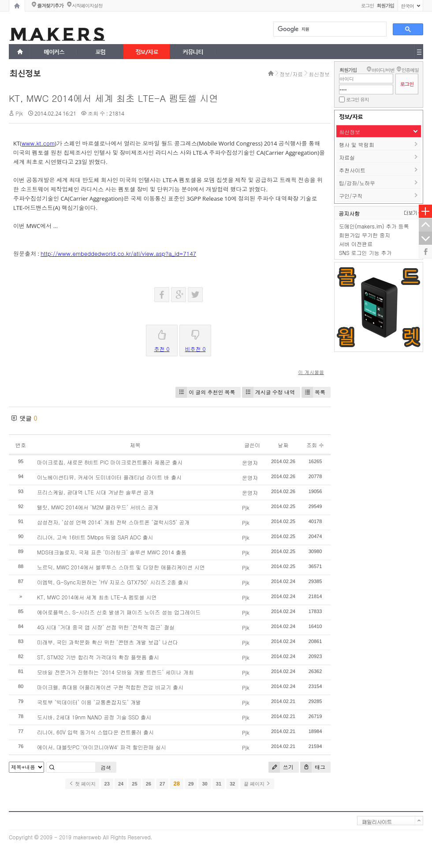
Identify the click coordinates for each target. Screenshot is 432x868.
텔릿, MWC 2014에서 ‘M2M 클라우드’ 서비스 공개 (98, 507)
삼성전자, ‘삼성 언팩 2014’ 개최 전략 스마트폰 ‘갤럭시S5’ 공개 (113, 522)
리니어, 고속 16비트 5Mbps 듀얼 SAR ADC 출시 (95, 537)
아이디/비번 (383, 70)
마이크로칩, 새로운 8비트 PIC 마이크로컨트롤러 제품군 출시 (110, 462)
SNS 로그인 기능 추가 (365, 253)
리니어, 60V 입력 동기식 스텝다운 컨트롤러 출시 (95, 732)
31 (219, 784)
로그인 (368, 6)
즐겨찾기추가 (50, 6)
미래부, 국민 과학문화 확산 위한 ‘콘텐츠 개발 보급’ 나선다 (108, 642)
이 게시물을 (311, 372)
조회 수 (315, 445)
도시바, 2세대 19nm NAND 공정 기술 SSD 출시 (94, 717)
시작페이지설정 (87, 6)
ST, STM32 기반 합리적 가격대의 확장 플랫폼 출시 (98, 657)
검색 (106, 767)
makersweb (87, 837)
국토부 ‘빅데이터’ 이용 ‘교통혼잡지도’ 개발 (89, 702)
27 (162, 784)
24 (121, 784)
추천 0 (162, 339)
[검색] (329, 29)
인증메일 (410, 70)
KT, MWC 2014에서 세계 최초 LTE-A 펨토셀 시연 (114, 98)
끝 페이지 (257, 784)
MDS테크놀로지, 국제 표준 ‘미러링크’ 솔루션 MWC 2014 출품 (112, 552)
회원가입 (348, 70)
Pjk (19, 113)
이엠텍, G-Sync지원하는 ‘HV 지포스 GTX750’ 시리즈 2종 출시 (113, 582)
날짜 (283, 445)
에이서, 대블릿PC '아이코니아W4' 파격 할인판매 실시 (102, 747)
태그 (313, 767)
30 (205, 784)
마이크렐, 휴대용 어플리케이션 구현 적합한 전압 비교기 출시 (110, 687)
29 (191, 784)
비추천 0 (196, 339)
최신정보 (319, 74)
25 (134, 784)
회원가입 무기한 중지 (365, 235)
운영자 (250, 462)
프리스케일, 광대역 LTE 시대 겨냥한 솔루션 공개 (95, 492)
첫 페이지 (82, 784)
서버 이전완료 (356, 244)
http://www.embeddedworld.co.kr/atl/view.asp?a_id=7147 (118, 253)
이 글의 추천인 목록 (205, 392)
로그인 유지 (357, 99)
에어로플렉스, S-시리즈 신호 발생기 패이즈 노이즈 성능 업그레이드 (119, 612)
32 (232, 784)
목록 (313, 392)
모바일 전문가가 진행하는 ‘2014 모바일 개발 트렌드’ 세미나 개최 (115, 672)
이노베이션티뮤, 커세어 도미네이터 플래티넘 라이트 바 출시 (109, 477)
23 (107, 784)
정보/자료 (291, 74)
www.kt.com (38, 143)
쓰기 (281, 767)
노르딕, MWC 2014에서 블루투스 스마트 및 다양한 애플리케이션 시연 (121, 567)
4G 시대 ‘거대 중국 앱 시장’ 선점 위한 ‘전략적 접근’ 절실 (106, 627)
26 (149, 784)
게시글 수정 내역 (268, 392)
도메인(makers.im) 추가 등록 (374, 226)
